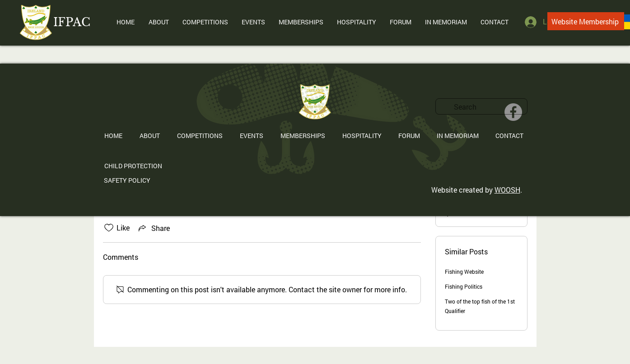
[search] (481, 106)
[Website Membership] (586, 21)
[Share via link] (153, 228)
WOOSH (507, 190)
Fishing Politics (464, 286)
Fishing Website (464, 272)
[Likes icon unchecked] (109, 228)
